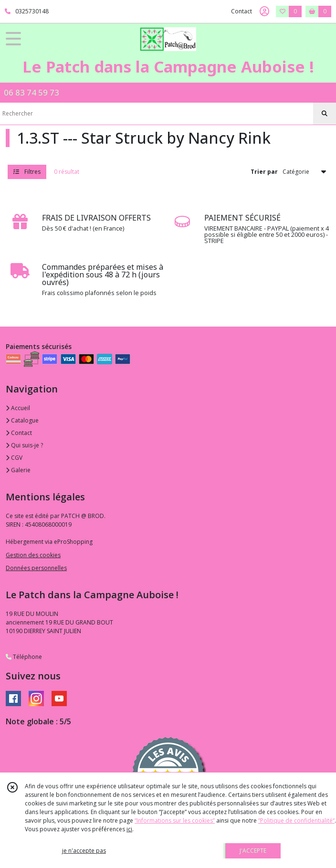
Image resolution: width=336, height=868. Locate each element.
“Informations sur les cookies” (175, 820)
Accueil (18, 408)
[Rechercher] (325, 114)
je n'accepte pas (84, 851)
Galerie (18, 470)
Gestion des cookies (33, 555)
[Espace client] (264, 11)
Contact (241, 11)
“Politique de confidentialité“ (296, 820)
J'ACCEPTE (253, 851)
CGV (14, 458)
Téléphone (24, 657)
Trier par (264, 172)
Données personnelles (36, 568)
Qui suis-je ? (24, 445)
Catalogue (22, 420)
